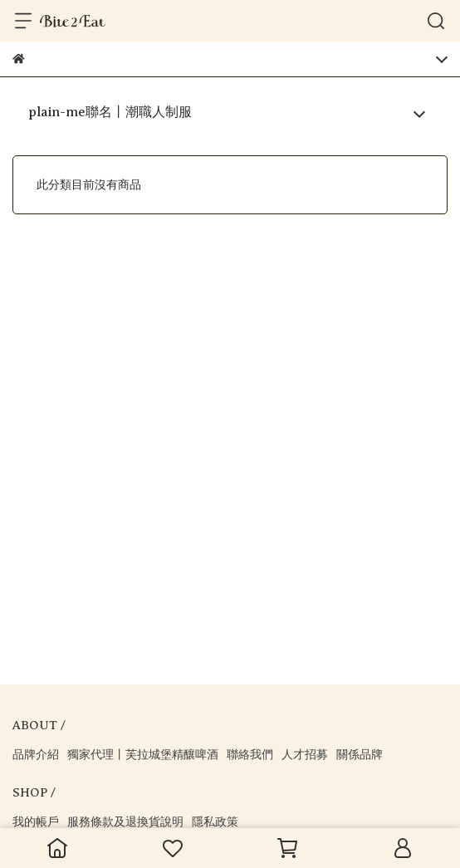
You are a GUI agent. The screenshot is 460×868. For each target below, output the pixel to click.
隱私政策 (215, 822)
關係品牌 (360, 755)
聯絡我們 (250, 755)
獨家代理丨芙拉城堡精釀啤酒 (143, 755)
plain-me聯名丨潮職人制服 (110, 112)
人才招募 (305, 755)
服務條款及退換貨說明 (125, 822)
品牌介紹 (36, 755)
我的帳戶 (36, 822)
